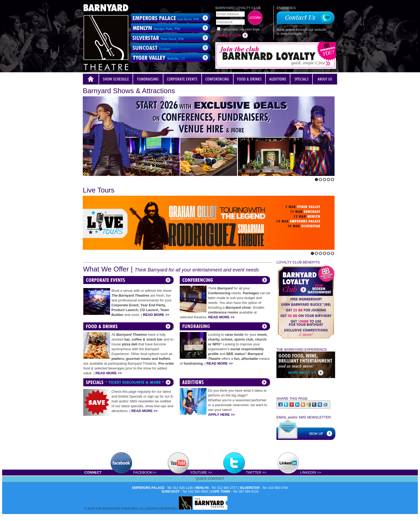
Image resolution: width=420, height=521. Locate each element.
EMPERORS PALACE (148, 488)
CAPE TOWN (220, 492)
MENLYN (202, 488)
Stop (96, 178)
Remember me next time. (241, 29)
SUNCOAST (170, 492)
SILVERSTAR (250, 488)
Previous (84, 178)
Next (89, 178)
